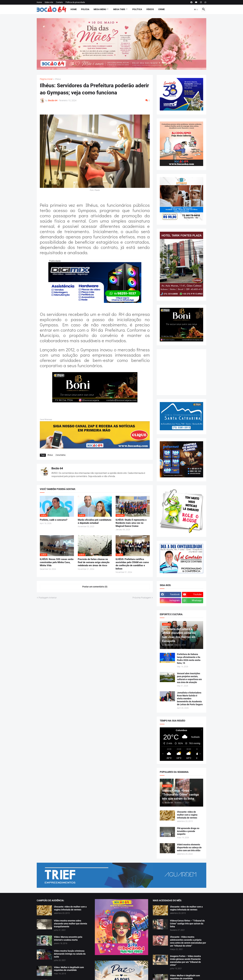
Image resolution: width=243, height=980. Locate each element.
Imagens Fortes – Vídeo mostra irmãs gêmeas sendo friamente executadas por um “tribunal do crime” (185, 961)
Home (39, 2)
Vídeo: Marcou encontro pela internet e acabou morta (68, 938)
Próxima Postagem (142, 598)
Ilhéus (58, 79)
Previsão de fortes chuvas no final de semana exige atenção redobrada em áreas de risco (94, 562)
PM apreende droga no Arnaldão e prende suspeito (188, 831)
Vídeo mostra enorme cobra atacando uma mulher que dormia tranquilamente (71, 924)
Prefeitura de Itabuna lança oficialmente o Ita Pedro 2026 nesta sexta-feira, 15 (189, 659)
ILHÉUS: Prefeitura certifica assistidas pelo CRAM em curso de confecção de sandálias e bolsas (132, 564)
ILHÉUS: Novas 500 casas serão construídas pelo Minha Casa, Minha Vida (57, 562)
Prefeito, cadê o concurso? (54, 520)
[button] (196, 9)
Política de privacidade (75, 2)
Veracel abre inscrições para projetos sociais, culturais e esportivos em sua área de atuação (189, 678)
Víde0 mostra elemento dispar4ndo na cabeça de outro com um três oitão (189, 847)
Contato (59, 2)
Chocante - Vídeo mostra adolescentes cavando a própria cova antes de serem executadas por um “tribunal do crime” (188, 941)
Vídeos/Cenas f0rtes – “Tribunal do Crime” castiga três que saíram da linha (187, 924)
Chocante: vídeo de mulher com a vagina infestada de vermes (187, 815)
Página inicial (46, 79)
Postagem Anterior (48, 598)
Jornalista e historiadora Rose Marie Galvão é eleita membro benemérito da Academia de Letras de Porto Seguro (190, 699)
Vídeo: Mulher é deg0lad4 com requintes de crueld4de (69, 969)
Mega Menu (100, 9)
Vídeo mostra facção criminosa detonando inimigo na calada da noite (70, 954)
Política (137, 9)
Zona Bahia (60, 455)
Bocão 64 (57, 468)
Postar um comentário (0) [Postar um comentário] (95, 587)
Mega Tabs (119, 9)
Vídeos (150, 9)
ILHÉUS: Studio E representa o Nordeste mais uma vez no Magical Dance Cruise (131, 523)
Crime (161, 9)
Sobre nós (49, 2)
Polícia (85, 9)
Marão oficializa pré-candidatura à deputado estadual (95, 521)
